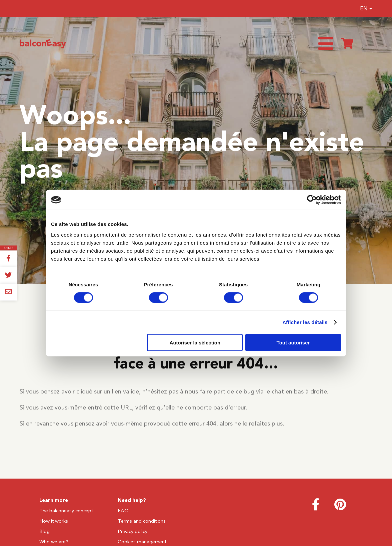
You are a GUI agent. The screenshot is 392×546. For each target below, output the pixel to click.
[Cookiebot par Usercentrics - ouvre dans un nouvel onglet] (312, 200)
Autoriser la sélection (195, 342)
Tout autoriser (293, 342)
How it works (54, 521)
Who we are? (54, 542)
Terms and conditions (142, 521)
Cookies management (142, 542)
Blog (44, 531)
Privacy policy (132, 531)
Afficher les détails (305, 322)
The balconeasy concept (66, 511)
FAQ (123, 511)
